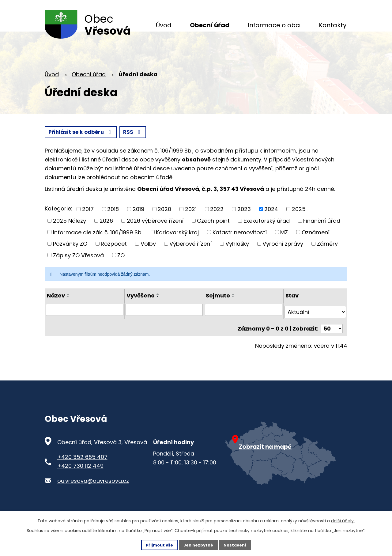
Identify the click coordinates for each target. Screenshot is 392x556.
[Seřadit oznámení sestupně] (68, 309)
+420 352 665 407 (82, 465)
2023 (244, 222)
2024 (271, 222)
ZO (121, 268)
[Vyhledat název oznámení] (85, 322)
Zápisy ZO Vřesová (78, 268)
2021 (191, 222)
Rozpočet (114, 256)
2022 (217, 222)
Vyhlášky (237, 256)
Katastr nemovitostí (240, 245)
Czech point (213, 233)
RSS (59, 144)
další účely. (343, 520)
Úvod (52, 86)
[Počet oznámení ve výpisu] (332, 337)
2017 (88, 222)
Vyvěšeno (141, 308)
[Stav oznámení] (315, 322)
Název (56, 308)
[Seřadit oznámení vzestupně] (68, 307)
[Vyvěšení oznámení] (164, 322)
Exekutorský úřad (267, 233)
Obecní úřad (89, 86)
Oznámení (316, 245)
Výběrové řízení (190, 256)
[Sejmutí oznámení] (244, 322)
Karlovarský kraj (177, 245)
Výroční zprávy (283, 256)
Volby (148, 256)
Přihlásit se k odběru (114, 144)
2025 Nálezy (70, 233)
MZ (284, 245)
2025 (299, 222)
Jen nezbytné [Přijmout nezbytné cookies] (198, 544)
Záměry (327, 256)
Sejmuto (218, 308)
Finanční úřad (322, 233)
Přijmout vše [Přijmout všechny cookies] (157, 544)
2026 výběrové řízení (155, 233)
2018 (113, 222)
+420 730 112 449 (80, 474)
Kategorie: (58, 221)
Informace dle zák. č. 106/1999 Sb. (98, 245)
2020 (164, 222)
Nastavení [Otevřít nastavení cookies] (238, 544)
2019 (138, 222)
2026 (106, 233)
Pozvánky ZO (70, 256)
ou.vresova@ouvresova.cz (93, 489)
